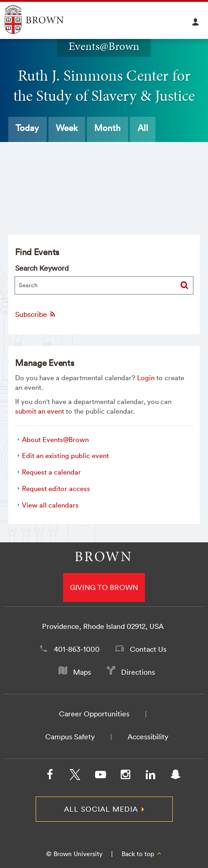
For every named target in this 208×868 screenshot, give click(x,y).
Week (67, 128)
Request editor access (56, 489)
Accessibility (148, 737)
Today (27, 128)
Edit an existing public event (65, 456)
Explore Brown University (45, 19)
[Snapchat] (176, 776)
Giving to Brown (104, 587)
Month (107, 128)
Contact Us (148, 649)
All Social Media (101, 809)
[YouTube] (100, 776)
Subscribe (36, 314)
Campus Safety (70, 737)
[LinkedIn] (150, 776)
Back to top (142, 854)
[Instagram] (125, 776)
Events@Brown (104, 46)
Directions (138, 672)
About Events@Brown (55, 439)
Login (146, 378)
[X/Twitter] (75, 776)
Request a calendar (51, 472)
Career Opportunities (94, 714)
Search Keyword (42, 268)
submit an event (40, 411)
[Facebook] (50, 776)
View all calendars (50, 505)
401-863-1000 (77, 649)
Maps (82, 672)
